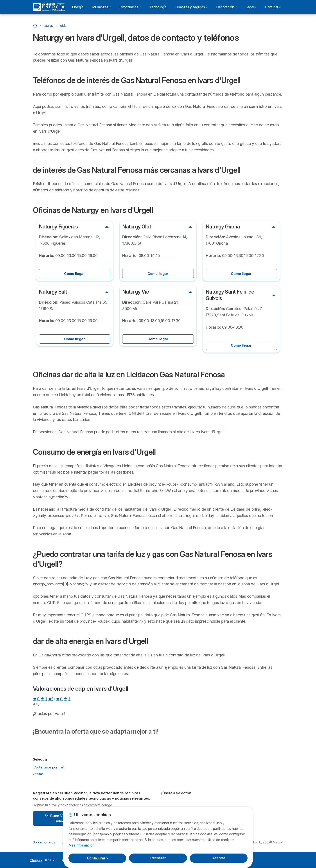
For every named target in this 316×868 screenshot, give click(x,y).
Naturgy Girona (223, 227)
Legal (251, 7)
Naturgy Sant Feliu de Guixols (230, 295)
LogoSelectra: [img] (36, 860)
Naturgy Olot (137, 227)
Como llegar (75, 274)
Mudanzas (101, 7)
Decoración (226, 7)
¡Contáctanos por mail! (48, 767)
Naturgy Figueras (58, 227)
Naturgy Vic (136, 292)
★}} (36, 699)
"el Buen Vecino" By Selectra (62, 818)
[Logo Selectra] (49, 7)
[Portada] (36, 26)
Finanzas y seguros (191, 7)
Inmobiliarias (130, 7)
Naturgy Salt (53, 292)
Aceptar (219, 858)
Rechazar (158, 858)
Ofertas (38, 774)
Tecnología (158, 7)
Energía (78, 7)
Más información (81, 845)
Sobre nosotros (44, 842)
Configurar (97, 858)
